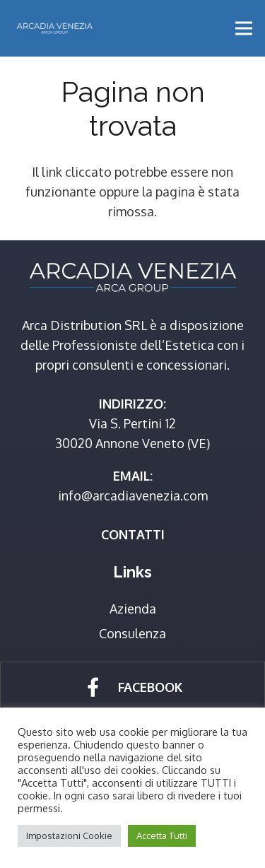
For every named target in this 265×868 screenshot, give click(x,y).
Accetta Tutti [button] (162, 835)
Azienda (133, 609)
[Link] (54, 28)
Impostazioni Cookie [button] (69, 835)
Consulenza (132, 633)
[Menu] (244, 28)
